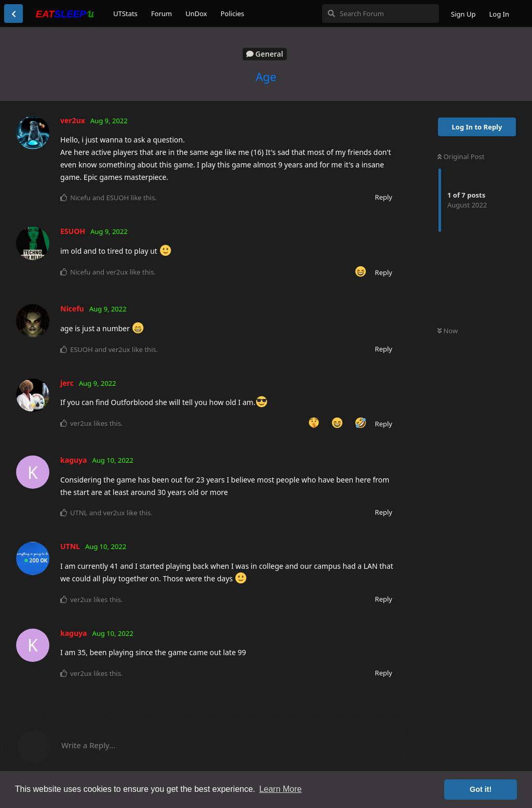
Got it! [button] (481, 789)
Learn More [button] (281, 789)
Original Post (461, 157)
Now (448, 331)
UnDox (196, 14)
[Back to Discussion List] (14, 14)
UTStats (125, 14)
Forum (162, 14)
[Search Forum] (381, 14)
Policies (232, 14)
